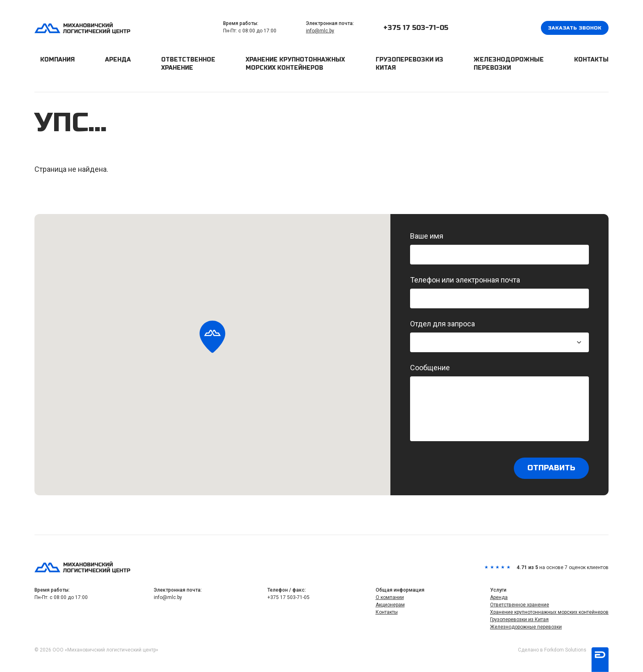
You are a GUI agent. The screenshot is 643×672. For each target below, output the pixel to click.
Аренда (118, 60)
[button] (212, 337)
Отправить (551, 468)
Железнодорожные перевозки (509, 64)
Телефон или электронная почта (499, 292)
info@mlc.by (320, 31)
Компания (57, 60)
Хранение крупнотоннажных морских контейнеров (295, 64)
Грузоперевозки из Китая (409, 64)
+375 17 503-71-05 (416, 28)
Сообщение (499, 402)
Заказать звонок (575, 28)
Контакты (591, 60)
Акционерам (390, 605)
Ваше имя (499, 248)
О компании (390, 597)
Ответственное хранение (188, 64)
